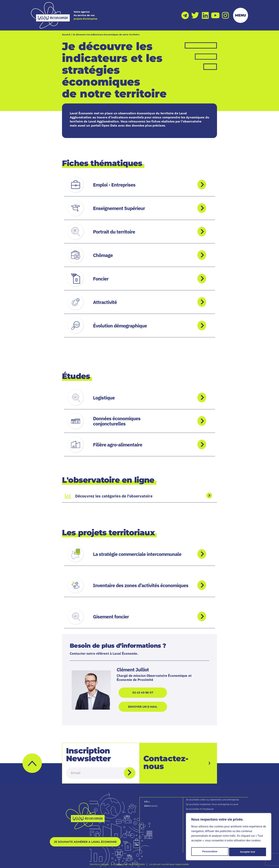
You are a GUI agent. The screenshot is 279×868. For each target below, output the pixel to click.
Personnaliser (210, 852)
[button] (32, 761)
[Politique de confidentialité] (129, 862)
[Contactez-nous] (205, 761)
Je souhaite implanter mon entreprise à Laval (212, 802)
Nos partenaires (154, 803)
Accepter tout (248, 852)
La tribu (149, 799)
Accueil (66, 34)
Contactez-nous (166, 760)
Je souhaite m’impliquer (200, 807)
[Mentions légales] (99, 862)
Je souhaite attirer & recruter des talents (209, 811)
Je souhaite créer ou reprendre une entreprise (213, 797)
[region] (229, 838)
